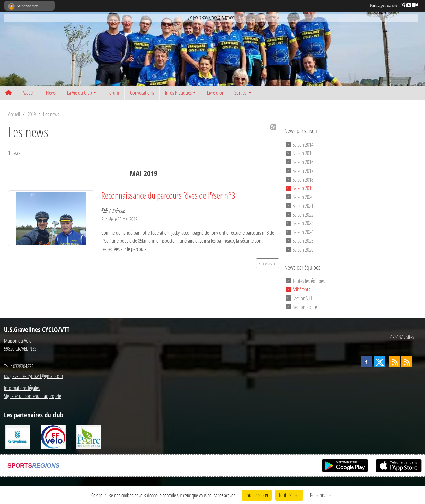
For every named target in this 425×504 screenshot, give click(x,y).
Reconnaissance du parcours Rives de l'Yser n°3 (168, 195)
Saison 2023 (303, 223)
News (51, 93)
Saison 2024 (303, 232)
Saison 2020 (303, 197)
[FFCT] (53, 436)
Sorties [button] (241, 93)
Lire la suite (269, 263)
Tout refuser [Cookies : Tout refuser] (289, 495)
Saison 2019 (303, 188)
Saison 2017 (303, 171)
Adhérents (301, 289)
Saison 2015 (303, 153)
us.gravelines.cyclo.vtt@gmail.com (33, 376)
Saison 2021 (303, 206)
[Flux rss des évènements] (407, 361)
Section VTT (303, 298)
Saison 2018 (303, 179)
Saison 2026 (303, 249)
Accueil (29, 93)
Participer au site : (394, 5)
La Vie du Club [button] (79, 93)
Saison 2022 (303, 214)
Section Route (305, 307)
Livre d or (215, 93)
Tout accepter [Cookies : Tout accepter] (257, 495)
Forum (113, 93)
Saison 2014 (303, 144)
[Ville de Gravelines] (18, 436)
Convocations (142, 93)
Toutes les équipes (309, 280)
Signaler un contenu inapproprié (33, 396)
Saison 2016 (303, 162)
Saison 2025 (303, 241)
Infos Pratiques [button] (178, 93)
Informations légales (22, 388)
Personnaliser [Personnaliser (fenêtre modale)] (322, 495)
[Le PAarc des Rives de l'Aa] (89, 436)
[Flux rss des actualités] (395, 361)
